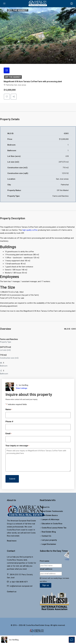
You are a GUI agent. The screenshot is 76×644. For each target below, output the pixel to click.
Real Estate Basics (50, 515)
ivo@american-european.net (21, 586)
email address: (46, 569)
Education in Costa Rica (52, 524)
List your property (49, 540)
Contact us (12, 592)
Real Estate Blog (49, 532)
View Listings (21, 388)
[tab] (7, 70)
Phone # (9, 422)
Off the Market (13, 77)
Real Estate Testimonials (52, 511)
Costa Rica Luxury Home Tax (54, 528)
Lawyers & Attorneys (50, 519)
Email (8, 434)
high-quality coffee (30, 230)
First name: (45, 561)
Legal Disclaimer (49, 544)
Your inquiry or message (17, 446)
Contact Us (46, 536)
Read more (12, 541)
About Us (46, 507)
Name (9, 410)
